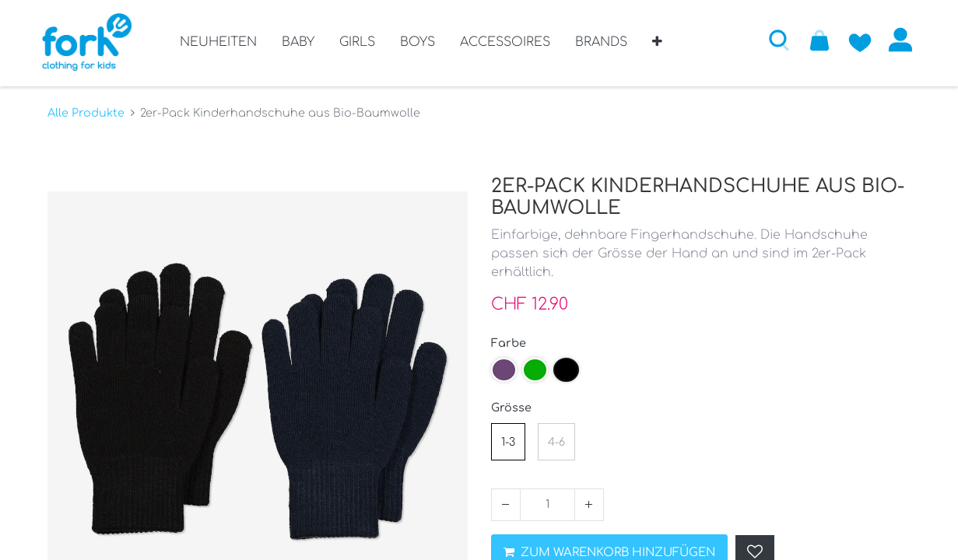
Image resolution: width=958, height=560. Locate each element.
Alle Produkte (86, 110)
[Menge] (547, 502)
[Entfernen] (506, 502)
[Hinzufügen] (589, 502)
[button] (657, 47)
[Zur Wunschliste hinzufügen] (855, 40)
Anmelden (896, 40)
